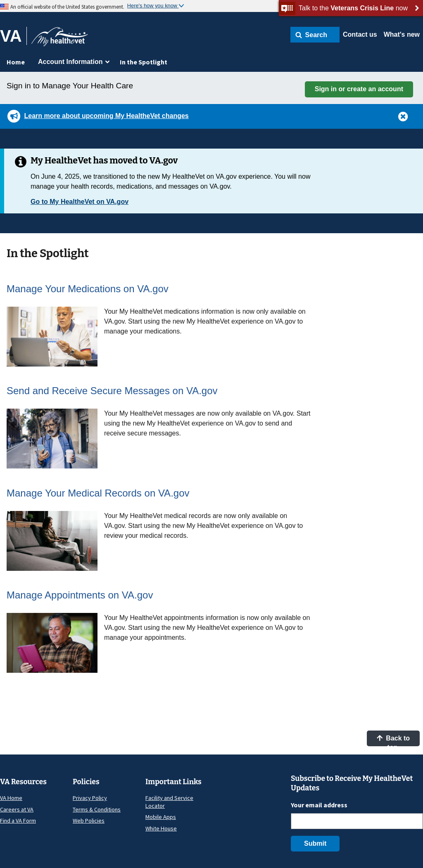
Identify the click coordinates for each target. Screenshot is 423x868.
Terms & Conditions (97, 809)
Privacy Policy (90, 798)
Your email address (319, 805)
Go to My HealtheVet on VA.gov (80, 202)
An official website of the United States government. (67, 7)
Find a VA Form (18, 821)
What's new (402, 34)
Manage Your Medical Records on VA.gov (98, 493)
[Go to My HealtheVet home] (60, 39)
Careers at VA (17, 809)
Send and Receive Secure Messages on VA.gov (112, 391)
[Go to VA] (13, 36)
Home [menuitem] (16, 62)
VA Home (11, 798)
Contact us (360, 34)
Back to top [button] (393, 740)
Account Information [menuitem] (70, 62)
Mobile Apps (161, 817)
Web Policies (89, 821)
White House (161, 828)
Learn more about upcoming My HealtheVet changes (106, 116)
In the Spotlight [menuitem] (144, 62)
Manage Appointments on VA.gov (80, 595)
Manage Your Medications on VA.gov (88, 289)
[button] (315, 35)
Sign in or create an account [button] (359, 89)
